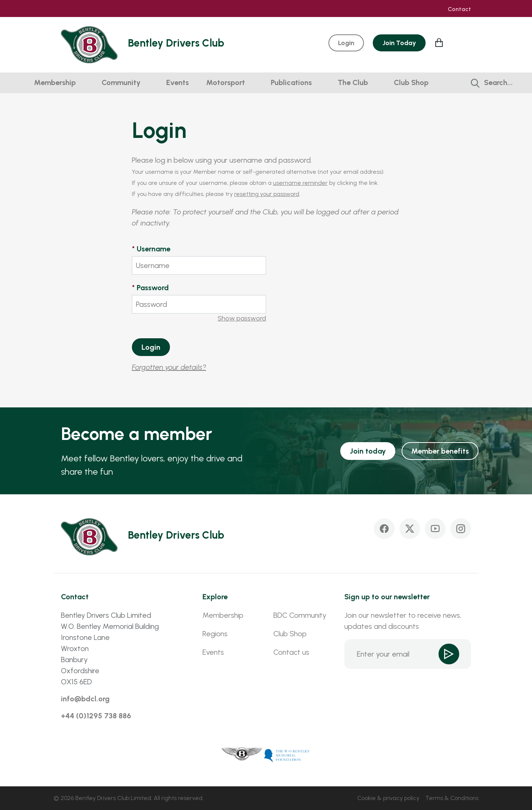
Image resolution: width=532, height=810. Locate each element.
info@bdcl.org (85, 699)
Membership (55, 82)
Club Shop (411, 82)
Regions (215, 634)
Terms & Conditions (452, 798)
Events (178, 82)
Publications (291, 82)
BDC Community (300, 615)
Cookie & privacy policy (388, 798)
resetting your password (267, 194)
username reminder (300, 183)
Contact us (291, 652)
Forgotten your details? (169, 367)
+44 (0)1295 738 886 (96, 716)
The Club (353, 82)
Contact (459, 9)
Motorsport (226, 82)
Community (121, 82)
